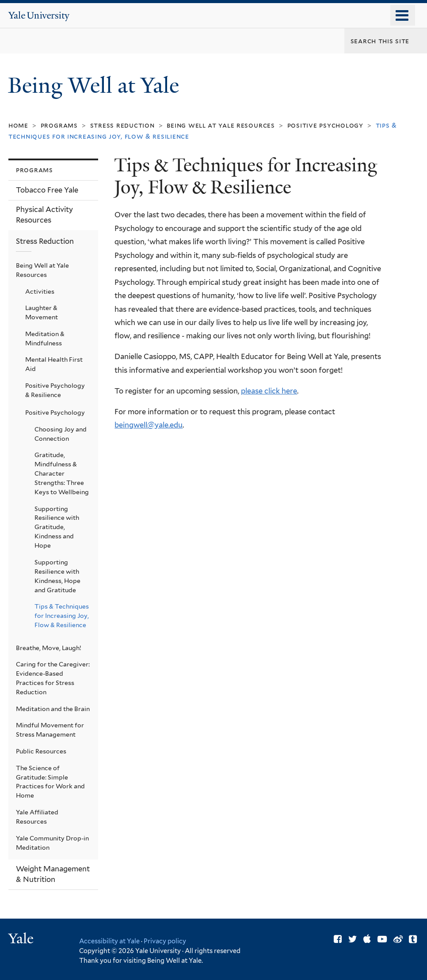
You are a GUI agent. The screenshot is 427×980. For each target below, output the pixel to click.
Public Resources (41, 751)
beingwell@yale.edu (149, 425)
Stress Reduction (122, 125)
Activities (40, 291)
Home (18, 125)
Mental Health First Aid (54, 364)
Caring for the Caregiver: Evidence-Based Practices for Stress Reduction (53, 678)
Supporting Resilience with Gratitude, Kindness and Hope (57, 527)
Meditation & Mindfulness (45, 339)
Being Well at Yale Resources (221, 125)
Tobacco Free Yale (47, 190)
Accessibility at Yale (109, 941)
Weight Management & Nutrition (53, 874)
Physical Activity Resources (44, 215)
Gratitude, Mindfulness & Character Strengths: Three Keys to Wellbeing (62, 473)
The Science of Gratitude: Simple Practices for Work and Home (50, 782)
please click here (269, 391)
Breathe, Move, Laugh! (49, 648)
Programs (59, 125)
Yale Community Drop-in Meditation (52, 843)
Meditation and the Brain (53, 709)
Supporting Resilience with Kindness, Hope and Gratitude (57, 576)
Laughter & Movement (42, 312)
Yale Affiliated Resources (37, 817)
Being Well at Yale (96, 85)
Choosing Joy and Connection (61, 434)
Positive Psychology (325, 125)
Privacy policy (165, 941)
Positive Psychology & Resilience (55, 390)
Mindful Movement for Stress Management (50, 730)
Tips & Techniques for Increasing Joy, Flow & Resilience (62, 616)
